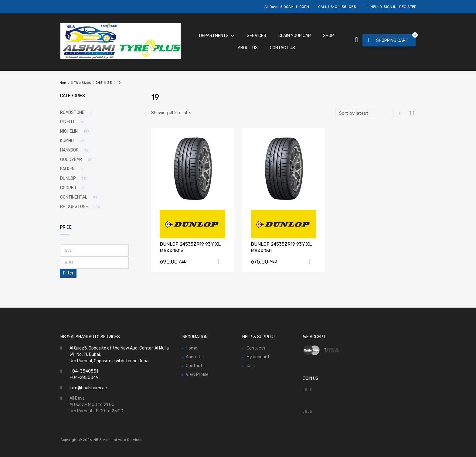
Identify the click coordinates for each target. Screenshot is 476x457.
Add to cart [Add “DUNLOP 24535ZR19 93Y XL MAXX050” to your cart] (313, 261)
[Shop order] (370, 113)
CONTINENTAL (74, 197)
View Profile (197, 375)
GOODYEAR (71, 160)
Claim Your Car (295, 36)
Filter (68, 273)
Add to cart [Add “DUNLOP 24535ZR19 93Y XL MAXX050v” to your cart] (222, 261)
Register (408, 7)
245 (99, 83)
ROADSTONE (72, 113)
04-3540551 (346, 7)
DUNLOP (68, 178)
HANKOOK (69, 150)
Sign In (390, 7)
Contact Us (282, 48)
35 (110, 83)
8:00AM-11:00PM (295, 7)
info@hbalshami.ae (88, 388)
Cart (251, 366)
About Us (248, 48)
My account (258, 357)
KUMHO (67, 141)
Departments (217, 36)
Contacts (195, 366)
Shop (328, 36)
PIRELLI (67, 122)
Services (257, 36)
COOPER (68, 188)
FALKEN (67, 169)
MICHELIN (69, 131)
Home (65, 83)
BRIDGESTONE (74, 207)
